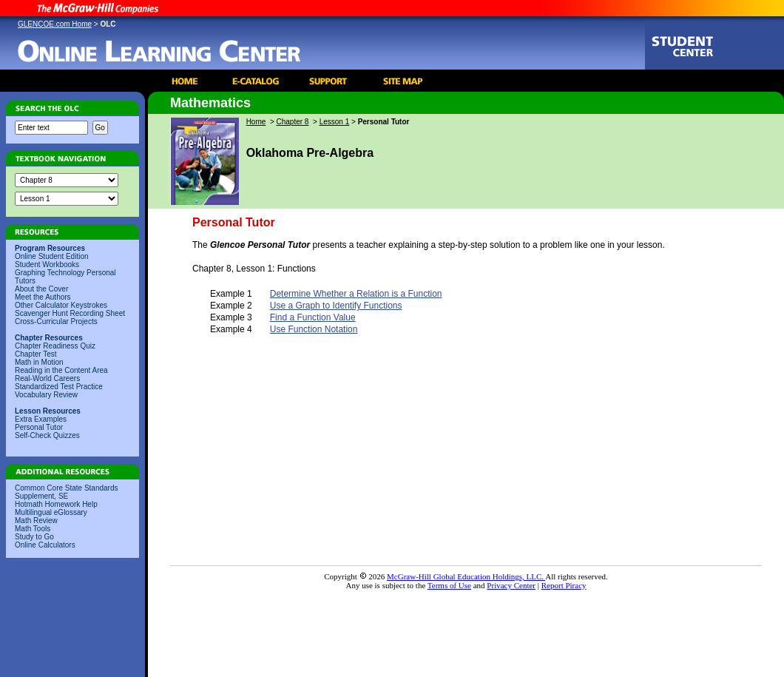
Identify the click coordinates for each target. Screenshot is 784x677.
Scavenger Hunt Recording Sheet (70, 313)
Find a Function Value (313, 317)
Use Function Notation (314, 329)
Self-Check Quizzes (47, 435)
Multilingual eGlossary (51, 512)
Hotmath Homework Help (56, 504)
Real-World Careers (47, 378)
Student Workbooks (47, 265)
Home (256, 122)
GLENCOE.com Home (55, 24)
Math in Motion (39, 362)
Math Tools (33, 529)
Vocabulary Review (46, 395)
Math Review (36, 521)
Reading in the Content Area (61, 370)
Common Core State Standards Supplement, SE (67, 492)
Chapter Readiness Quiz (55, 346)
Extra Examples (41, 419)
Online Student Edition (52, 256)
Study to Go (34, 537)
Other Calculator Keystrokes (61, 305)
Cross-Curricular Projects (56, 321)
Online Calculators (45, 545)
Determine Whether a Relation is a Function (356, 294)
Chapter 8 (293, 122)
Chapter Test (36, 354)
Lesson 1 (335, 122)
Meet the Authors (43, 297)
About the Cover (41, 289)
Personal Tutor (39, 427)
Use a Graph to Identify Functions (336, 306)
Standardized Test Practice (59, 387)
